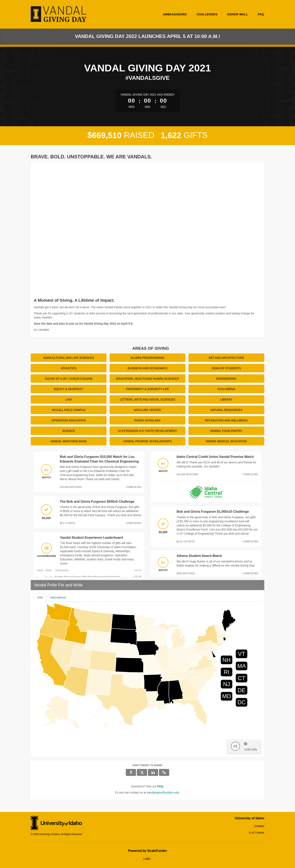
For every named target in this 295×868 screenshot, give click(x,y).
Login (147, 859)
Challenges (207, 14)
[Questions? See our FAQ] (160, 786)
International (58, 597)
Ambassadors (175, 14)
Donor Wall (238, 14)
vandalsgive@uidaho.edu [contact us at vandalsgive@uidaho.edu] (163, 792)
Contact (259, 826)
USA (40, 597)
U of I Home (257, 833)
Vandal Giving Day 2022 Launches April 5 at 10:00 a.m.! (147, 36)
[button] (164, 772)
